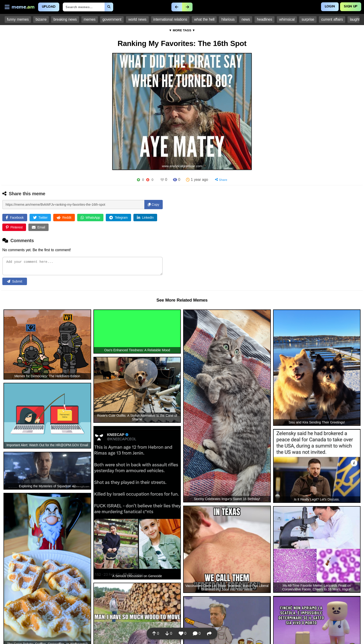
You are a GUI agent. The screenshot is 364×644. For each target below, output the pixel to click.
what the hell (204, 19)
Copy (154, 205)
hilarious (228, 19)
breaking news (65, 19)
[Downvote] (148, 180)
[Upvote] (138, 180)
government (112, 19)
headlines (265, 19)
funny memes (18, 19)
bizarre (41, 19)
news (246, 19)
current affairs (332, 19)
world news (137, 19)
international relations (170, 19)
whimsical (287, 19)
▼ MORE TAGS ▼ (182, 30)
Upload (49, 7)
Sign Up (351, 6)
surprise (308, 19)
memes (90, 19)
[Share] (221, 180)
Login (330, 6)
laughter (356, 19)
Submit (15, 283)
